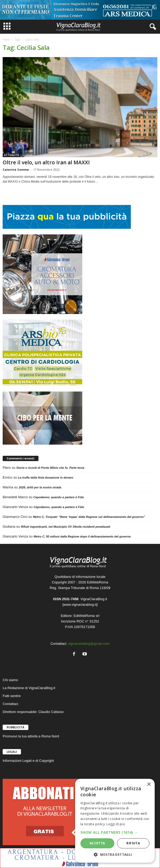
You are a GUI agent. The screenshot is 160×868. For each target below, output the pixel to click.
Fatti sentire (12, 696)
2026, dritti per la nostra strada (40, 487)
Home (6, 40)
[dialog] (115, 821)
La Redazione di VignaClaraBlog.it (29, 688)
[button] (115, 832)
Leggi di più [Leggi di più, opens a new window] (116, 824)
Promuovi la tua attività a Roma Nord (31, 736)
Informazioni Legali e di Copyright (28, 761)
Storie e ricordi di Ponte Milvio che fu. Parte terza (50, 468)
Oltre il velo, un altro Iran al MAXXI (46, 162)
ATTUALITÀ (12, 155)
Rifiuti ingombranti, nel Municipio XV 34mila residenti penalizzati (66, 527)
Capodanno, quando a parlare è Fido (59, 497)
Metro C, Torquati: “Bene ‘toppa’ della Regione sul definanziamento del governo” (89, 517)
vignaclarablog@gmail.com (89, 644)
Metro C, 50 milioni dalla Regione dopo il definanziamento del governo (82, 536)
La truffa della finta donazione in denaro (46, 478)
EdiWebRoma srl (86, 616)
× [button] (149, 785)
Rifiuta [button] (133, 843)
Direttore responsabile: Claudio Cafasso (33, 712)
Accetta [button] (97, 843)
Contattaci (10, 704)
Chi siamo (10, 680)
